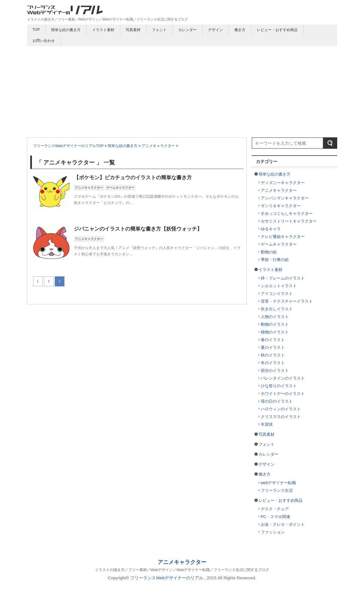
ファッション (273, 532)
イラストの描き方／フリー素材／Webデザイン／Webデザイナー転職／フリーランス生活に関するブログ (182, 570)
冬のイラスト (273, 363)
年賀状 (267, 424)
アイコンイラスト (277, 294)
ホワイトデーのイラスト (283, 394)
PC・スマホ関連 (275, 517)
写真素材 (133, 30)
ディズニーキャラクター (283, 183)
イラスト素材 (103, 30)
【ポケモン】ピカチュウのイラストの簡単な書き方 (133, 178)
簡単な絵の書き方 (66, 30)
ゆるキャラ (271, 229)
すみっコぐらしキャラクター (287, 213)
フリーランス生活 (277, 490)
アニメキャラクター (89, 188)
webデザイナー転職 (278, 483)
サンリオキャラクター (281, 206)
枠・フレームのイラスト (283, 278)
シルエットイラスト (279, 286)
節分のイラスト (275, 370)
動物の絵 (269, 252)
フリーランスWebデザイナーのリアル (167, 578)
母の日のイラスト (277, 401)
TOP (36, 29)
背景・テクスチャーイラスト (287, 301)
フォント (159, 30)
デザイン (215, 30)
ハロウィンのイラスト (281, 409)
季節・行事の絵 (275, 260)
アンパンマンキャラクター (285, 198)
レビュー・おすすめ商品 (277, 30)
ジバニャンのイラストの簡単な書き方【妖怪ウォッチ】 (138, 229)
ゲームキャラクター (120, 188)
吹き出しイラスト (277, 309)
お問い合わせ (44, 41)
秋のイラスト (273, 355)
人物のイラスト (275, 317)
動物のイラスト (275, 324)
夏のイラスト (273, 347)
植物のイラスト (275, 332)
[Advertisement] (182, 89)
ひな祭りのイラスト (279, 386)
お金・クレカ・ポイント (283, 524)
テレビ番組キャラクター (283, 237)
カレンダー (187, 30)
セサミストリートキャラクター (289, 221)
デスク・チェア (275, 509)
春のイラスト (273, 340)
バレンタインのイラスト (283, 378)
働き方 (240, 30)
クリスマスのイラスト (281, 417)
